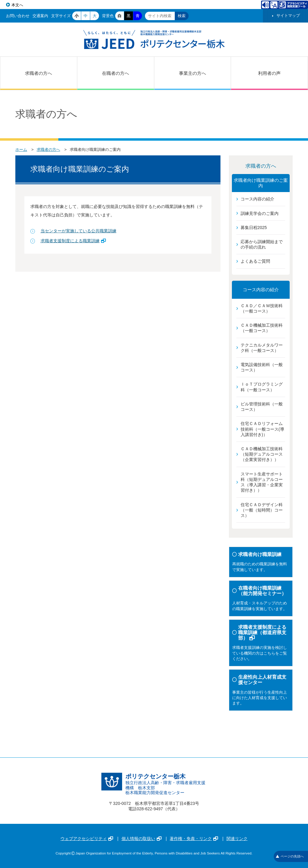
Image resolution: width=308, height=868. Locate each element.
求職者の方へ (38, 73)
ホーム (21, 150)
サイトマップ (288, 15)
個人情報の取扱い (142, 839)
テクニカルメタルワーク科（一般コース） (262, 348)
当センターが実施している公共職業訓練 (79, 231)
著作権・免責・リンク (194, 839)
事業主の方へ (192, 73)
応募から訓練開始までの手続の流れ (262, 244)
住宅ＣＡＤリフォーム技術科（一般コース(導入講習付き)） (262, 429)
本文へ (17, 5)
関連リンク (237, 839)
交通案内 (40, 16)
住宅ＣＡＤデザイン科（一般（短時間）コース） (262, 510)
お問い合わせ (18, 16)
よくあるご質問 (255, 261)
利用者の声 (269, 73)
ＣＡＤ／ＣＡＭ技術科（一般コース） (262, 308)
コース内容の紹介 (257, 199)
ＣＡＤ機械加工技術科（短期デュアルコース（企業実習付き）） (262, 454)
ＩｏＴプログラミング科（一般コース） (262, 387)
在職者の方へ (115, 73)
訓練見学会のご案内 (260, 213)
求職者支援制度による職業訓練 (73, 241)
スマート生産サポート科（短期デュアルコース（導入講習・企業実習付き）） (262, 482)
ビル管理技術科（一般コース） (262, 407)
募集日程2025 (254, 228)
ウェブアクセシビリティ (87, 839)
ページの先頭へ (290, 856)
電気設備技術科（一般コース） (262, 367)
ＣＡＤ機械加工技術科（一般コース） (262, 328)
